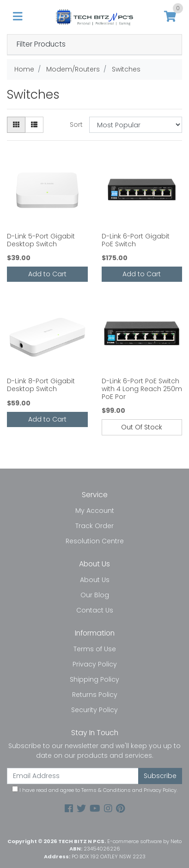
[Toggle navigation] (18, 17)
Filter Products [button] (41, 45)
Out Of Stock (142, 427)
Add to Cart (47, 274)
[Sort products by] (136, 125)
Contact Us (95, 610)
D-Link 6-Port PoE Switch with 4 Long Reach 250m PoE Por (142, 389)
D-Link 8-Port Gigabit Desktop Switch (41, 385)
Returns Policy (95, 695)
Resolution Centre (95, 541)
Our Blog (95, 595)
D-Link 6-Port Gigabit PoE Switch (136, 240)
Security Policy (94, 710)
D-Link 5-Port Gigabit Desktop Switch (41, 240)
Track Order (94, 526)
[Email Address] (73, 776)
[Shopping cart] (170, 17)
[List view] (34, 125)
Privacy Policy (95, 664)
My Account (95, 511)
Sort (76, 125)
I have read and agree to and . (95, 790)
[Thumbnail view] (16, 125)
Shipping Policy (94, 679)
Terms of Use (95, 649)
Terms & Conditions (106, 790)
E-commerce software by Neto (144, 841)
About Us (95, 580)
